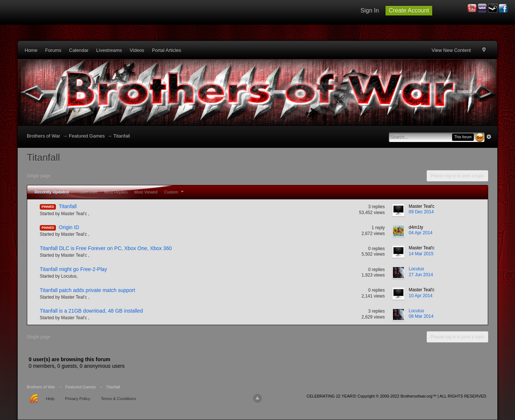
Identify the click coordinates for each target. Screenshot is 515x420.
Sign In (370, 10)
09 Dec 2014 (421, 212)
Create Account (409, 10)
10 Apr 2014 (421, 296)
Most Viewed (146, 192)
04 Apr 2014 (421, 233)
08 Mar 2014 (421, 316)
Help (50, 399)
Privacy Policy (78, 399)
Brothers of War (44, 136)
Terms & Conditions (118, 399)
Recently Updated (52, 192)
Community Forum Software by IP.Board (481, 398)
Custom (175, 192)
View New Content (451, 50)
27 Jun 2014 (421, 275)
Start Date (88, 192)
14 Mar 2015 (421, 254)
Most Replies (116, 192)
